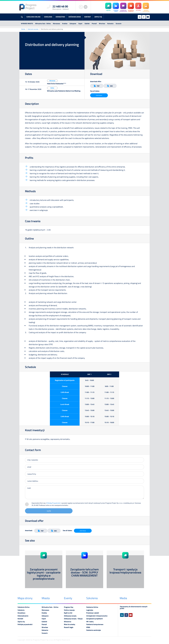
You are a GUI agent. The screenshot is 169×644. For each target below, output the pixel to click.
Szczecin (119, 23)
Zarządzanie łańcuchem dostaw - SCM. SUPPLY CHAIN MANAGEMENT (84, 572)
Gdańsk (87, 23)
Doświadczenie (75, 17)
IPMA (88, 627)
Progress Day (69, 607)
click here (99, 95)
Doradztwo (60, 17)
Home (23, 29)
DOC (110, 86)
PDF (97, 86)
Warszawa (56, 23)
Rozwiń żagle (69, 627)
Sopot (80, 23)
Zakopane (73, 23)
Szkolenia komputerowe (95, 624)
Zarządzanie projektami (95, 619)
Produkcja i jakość (93, 613)
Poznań (94, 23)
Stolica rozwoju (69, 610)
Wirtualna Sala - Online (43, 23)
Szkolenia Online (33, 17)
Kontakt (88, 17)
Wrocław (102, 23)
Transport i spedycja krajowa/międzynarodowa (125, 571)
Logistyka (90, 610)
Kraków (65, 23)
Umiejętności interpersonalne (97, 616)
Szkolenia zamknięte (94, 630)
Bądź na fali (68, 613)
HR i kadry (90, 622)
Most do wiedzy (70, 624)
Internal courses (33, 29)
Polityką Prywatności (54, 503)
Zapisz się (98, 17)
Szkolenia (48, 17)
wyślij (49, 511)
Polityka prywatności (25, 624)
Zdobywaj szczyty (70, 616)
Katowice (110, 23)
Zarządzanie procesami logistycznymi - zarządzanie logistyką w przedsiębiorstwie (44, 574)
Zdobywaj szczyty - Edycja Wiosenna (73, 620)
